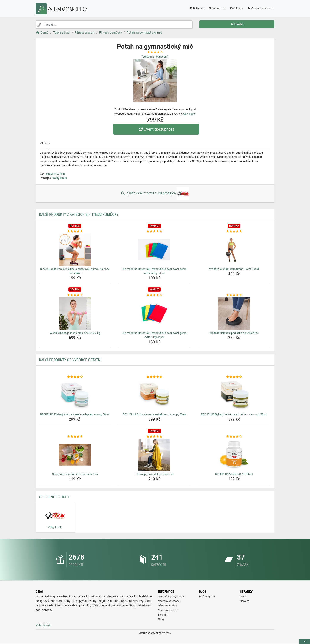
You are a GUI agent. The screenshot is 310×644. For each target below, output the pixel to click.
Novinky (163, 615)
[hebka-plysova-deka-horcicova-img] (154, 455)
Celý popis (189, 114)
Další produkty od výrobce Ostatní (70, 360)
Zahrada (236, 8)
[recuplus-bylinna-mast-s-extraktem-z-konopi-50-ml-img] (154, 395)
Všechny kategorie (260, 8)
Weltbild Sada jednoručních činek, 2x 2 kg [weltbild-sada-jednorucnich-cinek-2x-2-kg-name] (75, 333)
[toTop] (305, 642)
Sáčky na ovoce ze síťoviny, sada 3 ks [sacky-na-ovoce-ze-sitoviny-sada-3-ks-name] (75, 474)
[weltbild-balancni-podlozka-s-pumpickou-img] (234, 314)
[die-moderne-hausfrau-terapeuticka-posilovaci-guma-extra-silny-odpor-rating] (154, 295)
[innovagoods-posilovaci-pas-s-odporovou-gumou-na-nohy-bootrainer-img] (75, 250)
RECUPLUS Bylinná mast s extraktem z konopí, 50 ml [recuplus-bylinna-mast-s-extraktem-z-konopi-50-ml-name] (154, 414)
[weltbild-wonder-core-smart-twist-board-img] (234, 250)
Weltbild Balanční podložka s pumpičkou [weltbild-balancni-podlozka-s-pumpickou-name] (234, 333)
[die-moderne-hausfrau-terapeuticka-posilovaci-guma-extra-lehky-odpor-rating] (154, 231)
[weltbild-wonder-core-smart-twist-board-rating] (234, 231)
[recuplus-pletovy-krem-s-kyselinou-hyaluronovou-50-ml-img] (75, 395)
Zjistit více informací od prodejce (155, 194)
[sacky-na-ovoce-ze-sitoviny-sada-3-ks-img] (75, 455)
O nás (243, 597)
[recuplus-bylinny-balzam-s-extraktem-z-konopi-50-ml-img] (234, 395)
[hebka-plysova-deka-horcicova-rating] (154, 437)
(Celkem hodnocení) (155, 57)
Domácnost (217, 8)
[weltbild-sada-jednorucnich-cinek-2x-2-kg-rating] (75, 295)
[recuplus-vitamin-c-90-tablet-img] (234, 455)
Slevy (161, 619)
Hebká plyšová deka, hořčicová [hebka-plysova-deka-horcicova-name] (154, 474)
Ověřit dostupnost (156, 129)
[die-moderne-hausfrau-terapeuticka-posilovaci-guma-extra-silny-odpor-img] (154, 314)
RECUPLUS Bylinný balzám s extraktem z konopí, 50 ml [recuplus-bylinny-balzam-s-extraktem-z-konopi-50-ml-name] (234, 414)
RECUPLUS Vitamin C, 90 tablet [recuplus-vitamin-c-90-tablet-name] (234, 474)
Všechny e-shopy (168, 610)
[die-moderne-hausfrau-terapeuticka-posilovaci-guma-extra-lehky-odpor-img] (154, 250)
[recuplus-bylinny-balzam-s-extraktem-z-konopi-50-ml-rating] (234, 377)
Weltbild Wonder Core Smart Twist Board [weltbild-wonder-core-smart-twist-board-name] (234, 269)
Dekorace (197, 8)
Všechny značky (168, 606)
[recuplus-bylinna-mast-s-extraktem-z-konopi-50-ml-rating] (154, 377)
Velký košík (60, 178)
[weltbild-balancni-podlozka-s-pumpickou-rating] (234, 295)
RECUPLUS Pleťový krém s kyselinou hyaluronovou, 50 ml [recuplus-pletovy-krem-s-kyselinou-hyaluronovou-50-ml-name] (75, 414)
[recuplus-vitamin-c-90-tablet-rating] (234, 437)
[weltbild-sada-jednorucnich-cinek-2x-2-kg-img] (75, 314)
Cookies (245, 601)
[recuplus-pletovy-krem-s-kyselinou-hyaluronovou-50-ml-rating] (75, 377)
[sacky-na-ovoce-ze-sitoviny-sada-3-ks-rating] (75, 437)
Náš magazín (207, 597)
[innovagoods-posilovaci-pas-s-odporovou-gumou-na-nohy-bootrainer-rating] (75, 231)
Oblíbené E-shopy (54, 497)
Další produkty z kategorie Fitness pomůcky (79, 214)
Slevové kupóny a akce (171, 597)
